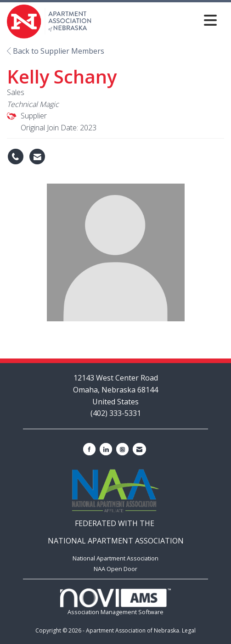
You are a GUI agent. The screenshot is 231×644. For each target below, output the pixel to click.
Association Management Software (116, 602)
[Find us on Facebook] (89, 449)
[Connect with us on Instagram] (122, 449)
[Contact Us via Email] (139, 449)
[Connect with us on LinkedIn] (106, 449)
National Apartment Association (115, 558)
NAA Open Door (115, 569)
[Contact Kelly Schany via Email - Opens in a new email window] (37, 157)
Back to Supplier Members (56, 51)
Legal (189, 630)
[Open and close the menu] (157, 20)
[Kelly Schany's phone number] (16, 157)
